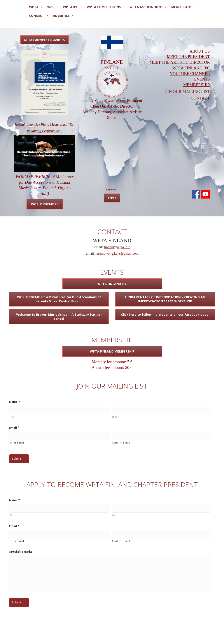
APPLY (112, 198)
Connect (39, 16)
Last (114, 417)
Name (15, 402)
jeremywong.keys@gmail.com (117, 253)
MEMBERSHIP (183, 7)
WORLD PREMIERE (45, 204)
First (12, 417)
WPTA (36, 7)
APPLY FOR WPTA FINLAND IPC (45, 40)
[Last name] (161, 411)
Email (14, 428)
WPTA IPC (73, 7)
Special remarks (21, 552)
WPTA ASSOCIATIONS (148, 7)
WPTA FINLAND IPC (112, 284)
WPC (53, 7)
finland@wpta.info (117, 247)
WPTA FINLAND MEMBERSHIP (112, 351)
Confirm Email (121, 443)
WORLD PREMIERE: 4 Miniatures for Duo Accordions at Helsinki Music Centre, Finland (59, 299)
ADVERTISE (63, 16)
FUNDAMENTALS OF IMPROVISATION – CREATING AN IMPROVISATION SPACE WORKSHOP (165, 299)
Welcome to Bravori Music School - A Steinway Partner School (59, 317)
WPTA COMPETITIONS (106, 7)
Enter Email (17, 443)
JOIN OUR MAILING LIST (186, 92)
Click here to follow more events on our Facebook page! (165, 314)
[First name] (59, 411)
